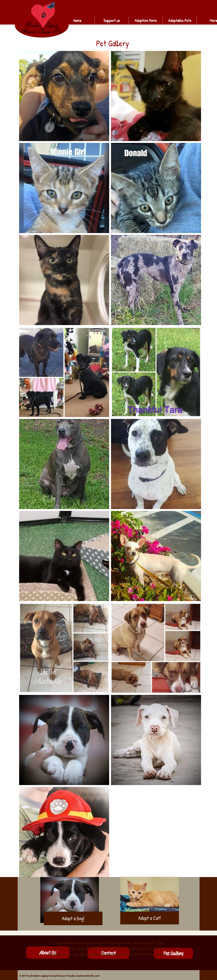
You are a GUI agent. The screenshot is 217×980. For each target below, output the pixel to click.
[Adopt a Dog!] (73, 918)
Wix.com (95, 976)
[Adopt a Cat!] (150, 918)
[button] (173, 953)
